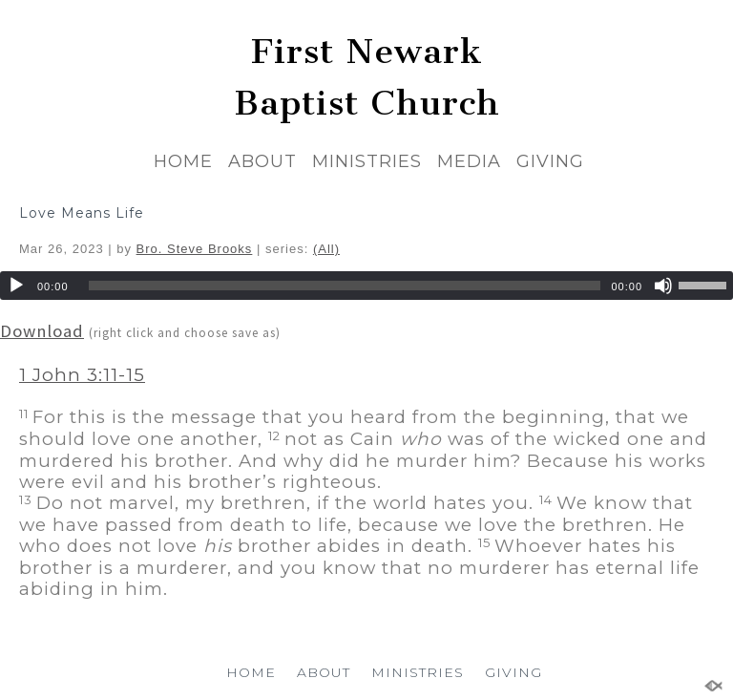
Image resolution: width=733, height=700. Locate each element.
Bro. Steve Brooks (195, 249)
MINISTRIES (367, 161)
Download (42, 331)
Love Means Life (82, 213)
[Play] (16, 286)
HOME (183, 161)
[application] (366, 286)
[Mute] (663, 286)
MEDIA (469, 161)
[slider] (345, 286)
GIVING (550, 161)
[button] (366, 386)
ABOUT (262, 161)
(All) (326, 249)
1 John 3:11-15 (82, 375)
